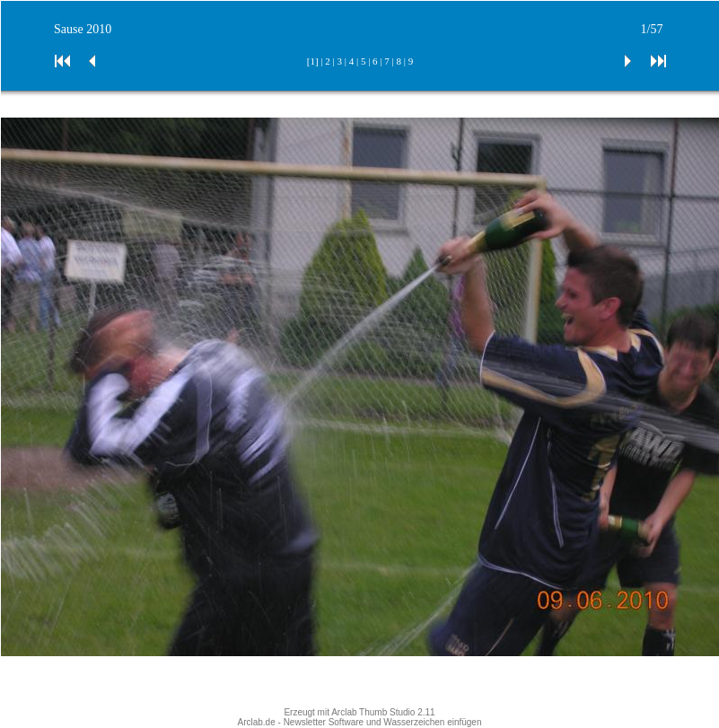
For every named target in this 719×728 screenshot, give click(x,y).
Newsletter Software (324, 722)
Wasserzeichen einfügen (432, 722)
